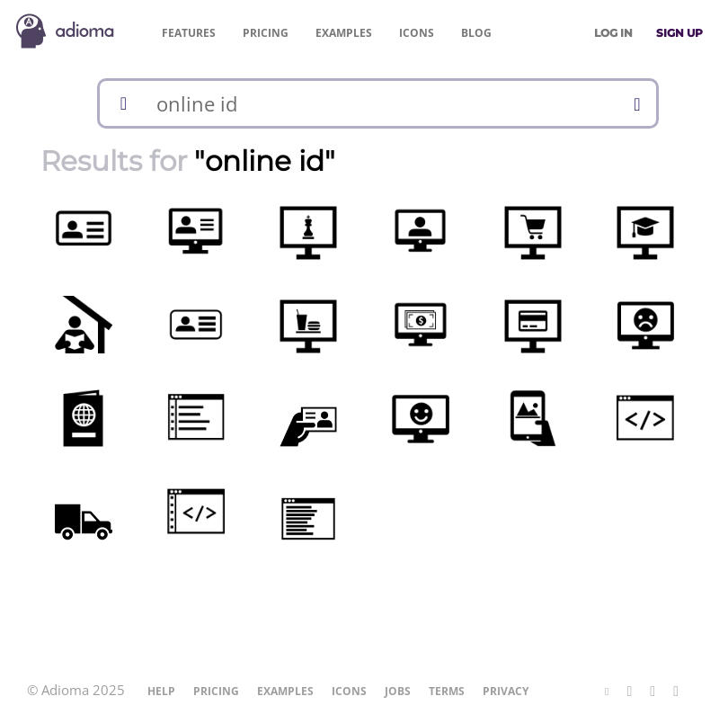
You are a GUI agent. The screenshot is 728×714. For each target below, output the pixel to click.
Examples (344, 33)
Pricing (266, 33)
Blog (476, 33)
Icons (417, 33)
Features (189, 33)
